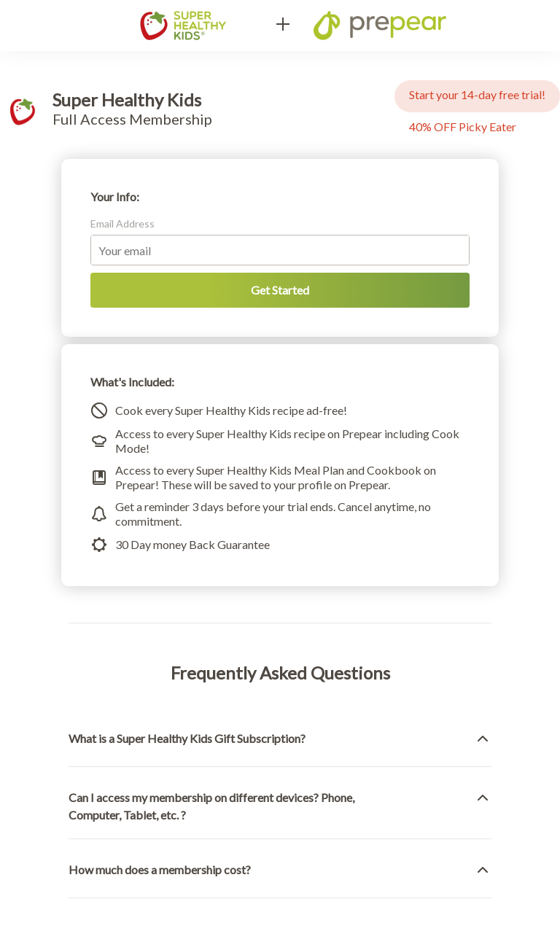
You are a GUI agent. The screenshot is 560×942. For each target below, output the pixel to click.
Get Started (280, 290)
